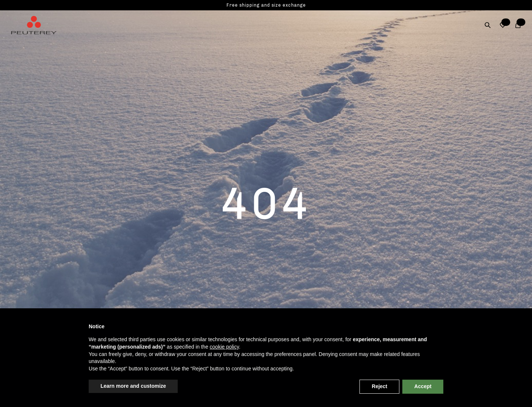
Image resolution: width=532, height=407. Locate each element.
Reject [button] (379, 386)
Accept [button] (423, 386)
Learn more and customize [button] (133, 386)
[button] (503, 25)
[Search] (488, 25)
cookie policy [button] (224, 347)
